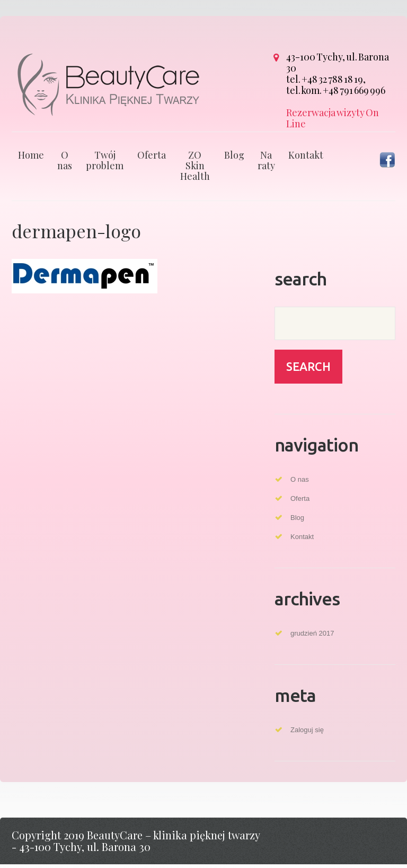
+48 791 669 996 (354, 90)
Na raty (266, 164)
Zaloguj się (307, 734)
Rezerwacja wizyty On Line (333, 118)
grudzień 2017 (312, 637)
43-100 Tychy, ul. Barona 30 (338, 62)
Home (31, 159)
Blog (234, 159)
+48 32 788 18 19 (332, 79)
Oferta (152, 159)
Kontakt (306, 159)
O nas (65, 164)
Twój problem (105, 164)
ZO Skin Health (195, 169)
